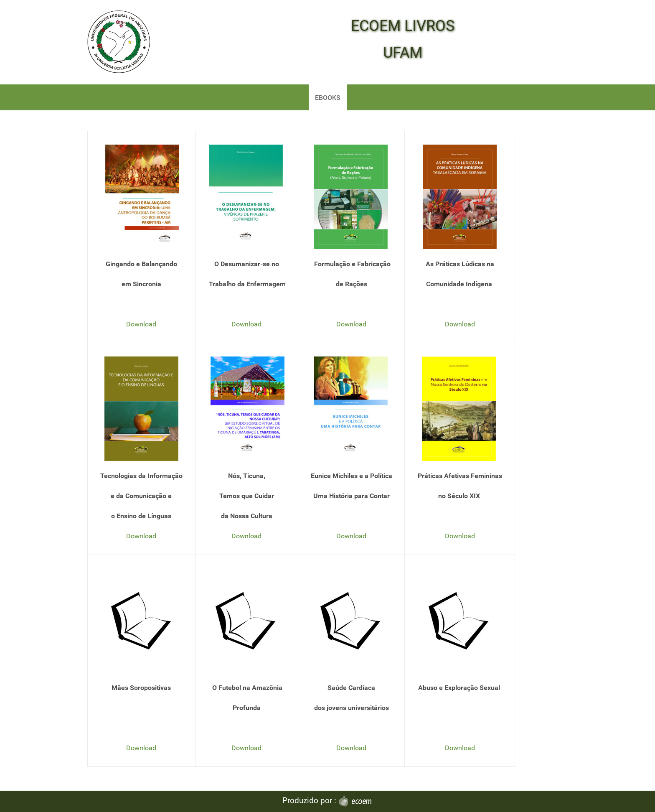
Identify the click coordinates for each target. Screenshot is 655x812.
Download (141, 324)
